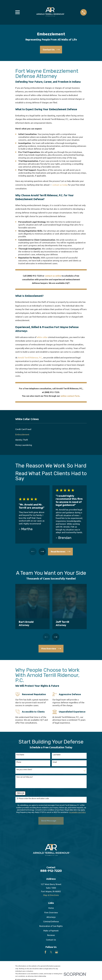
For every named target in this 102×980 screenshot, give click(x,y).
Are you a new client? (24, 770)
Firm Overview (51, 912)
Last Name (57, 755)
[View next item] (42, 552)
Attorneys (51, 917)
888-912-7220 (51, 871)
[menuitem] (51, 429)
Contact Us (51, 940)
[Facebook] (45, 952)
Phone (19, 762)
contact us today (60, 185)
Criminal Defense (51, 921)
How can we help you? (25, 777)
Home (51, 908)
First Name (20, 755)
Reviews (51, 935)
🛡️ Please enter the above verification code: (33, 798)
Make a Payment (51, 931)
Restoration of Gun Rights (51, 926)
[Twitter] (51, 952)
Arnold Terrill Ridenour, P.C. (30, 358)
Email (55, 762)
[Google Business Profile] (57, 952)
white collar (42, 337)
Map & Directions (51, 895)
